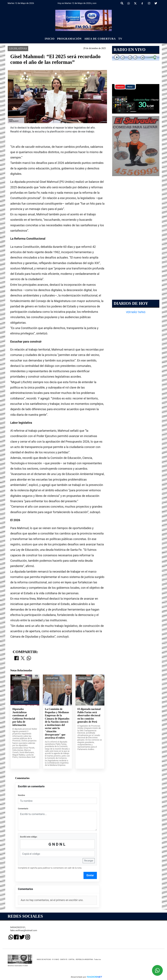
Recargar (89, 861)
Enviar (90, 875)
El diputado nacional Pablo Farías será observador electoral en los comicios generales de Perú (89, 715)
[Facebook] (142, 3)
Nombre (21, 795)
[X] (135, 3)
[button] (122, 3)
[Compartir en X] (23, 658)
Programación (69, 39)
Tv (120, 39)
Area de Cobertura (100, 39)
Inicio (50, 39)
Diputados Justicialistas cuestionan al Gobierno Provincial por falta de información (24, 717)
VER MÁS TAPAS (136, 312)
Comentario (23, 809)
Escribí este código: (29, 837)
